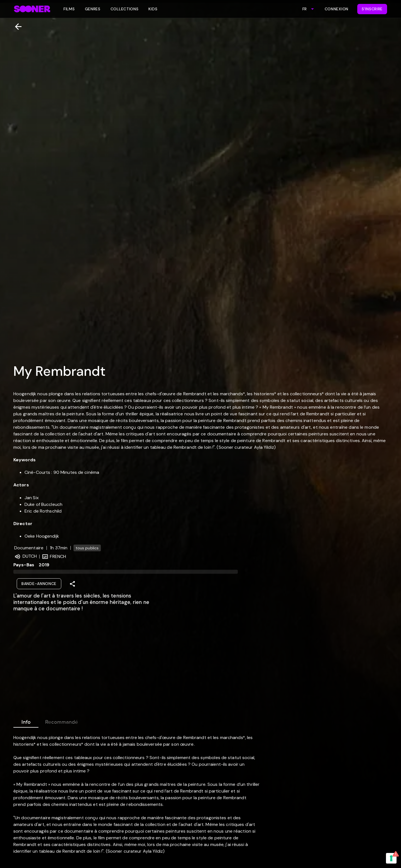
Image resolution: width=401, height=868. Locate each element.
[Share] (72, 584)
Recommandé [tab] (62, 721)
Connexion (337, 9)
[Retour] (16, 27)
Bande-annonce (39, 584)
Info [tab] (26, 721)
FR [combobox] (305, 9)
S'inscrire (372, 9)
